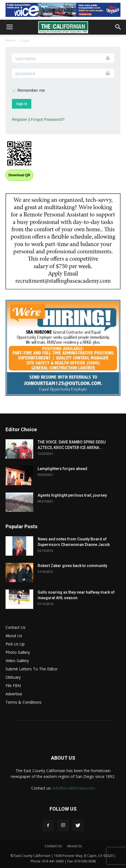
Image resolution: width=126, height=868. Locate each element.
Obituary (13, 677)
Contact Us (16, 627)
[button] (118, 27)
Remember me (31, 90)
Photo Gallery (18, 652)
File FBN (13, 686)
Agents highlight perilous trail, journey (72, 495)
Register (20, 119)
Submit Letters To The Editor (32, 669)
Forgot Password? (48, 119)
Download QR (20, 175)
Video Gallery (17, 661)
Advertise (14, 694)
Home (10, 40)
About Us (14, 636)
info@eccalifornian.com (74, 788)
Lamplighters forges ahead (62, 469)
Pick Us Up (15, 644)
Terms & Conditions (24, 702)
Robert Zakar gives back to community (72, 566)
